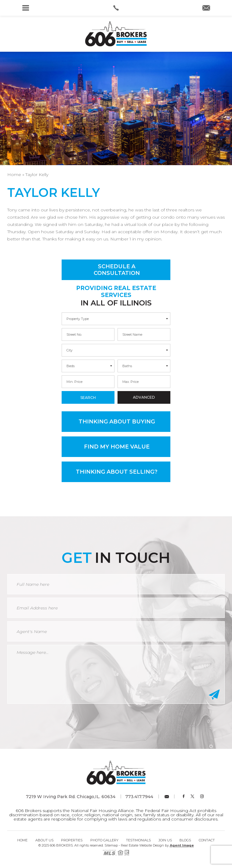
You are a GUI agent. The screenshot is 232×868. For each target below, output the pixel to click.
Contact (207, 840)
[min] (88, 334)
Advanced (144, 397)
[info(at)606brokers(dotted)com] (206, 8)
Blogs (185, 840)
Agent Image (182, 845)
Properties (72, 840)
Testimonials (138, 840)
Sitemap (111, 845)
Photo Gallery (104, 840)
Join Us (165, 840)
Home (22, 840)
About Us (44, 840)
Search (88, 398)
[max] (144, 334)
